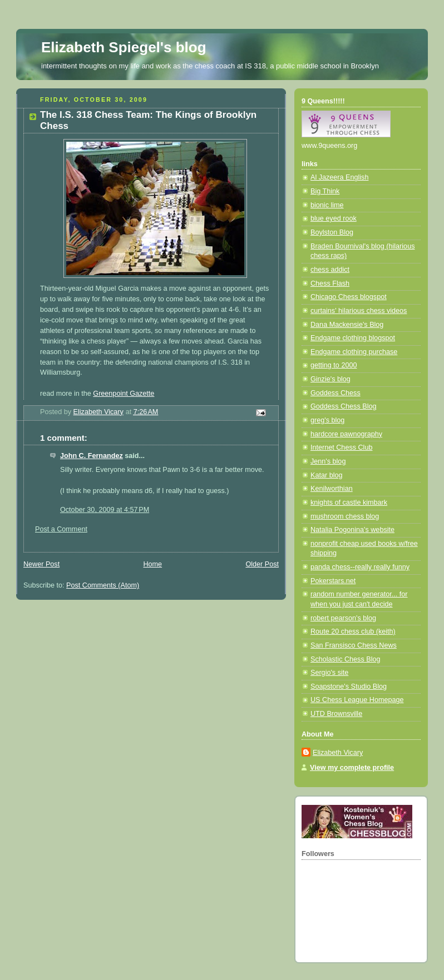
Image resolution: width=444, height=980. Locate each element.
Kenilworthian (332, 489)
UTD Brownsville (336, 714)
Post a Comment (61, 529)
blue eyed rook (334, 218)
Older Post (262, 564)
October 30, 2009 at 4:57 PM (105, 510)
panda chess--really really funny (360, 567)
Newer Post (41, 564)
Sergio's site (329, 673)
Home (152, 564)
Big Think (325, 191)
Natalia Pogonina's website (352, 530)
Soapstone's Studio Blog (349, 687)
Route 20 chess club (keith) (353, 631)
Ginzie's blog (330, 379)
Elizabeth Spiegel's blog (124, 47)
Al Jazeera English (339, 177)
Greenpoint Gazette (124, 394)
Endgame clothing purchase (354, 352)
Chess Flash (330, 283)
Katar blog (326, 475)
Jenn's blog (328, 461)
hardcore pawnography (346, 434)
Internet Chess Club (341, 447)
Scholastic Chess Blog (345, 659)
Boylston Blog (332, 232)
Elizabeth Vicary (338, 753)
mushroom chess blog (345, 516)
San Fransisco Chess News (354, 645)
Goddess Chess (336, 393)
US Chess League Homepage (357, 700)
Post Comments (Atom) (103, 585)
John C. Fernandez (92, 456)
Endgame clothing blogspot (353, 338)
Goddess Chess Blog (343, 406)
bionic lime (327, 205)
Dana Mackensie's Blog (347, 325)
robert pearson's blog (343, 618)
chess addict (330, 270)
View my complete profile (352, 768)
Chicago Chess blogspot (349, 297)
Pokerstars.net (333, 581)
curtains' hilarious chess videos (359, 311)
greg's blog (327, 420)
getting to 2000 (334, 365)
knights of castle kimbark (349, 503)
